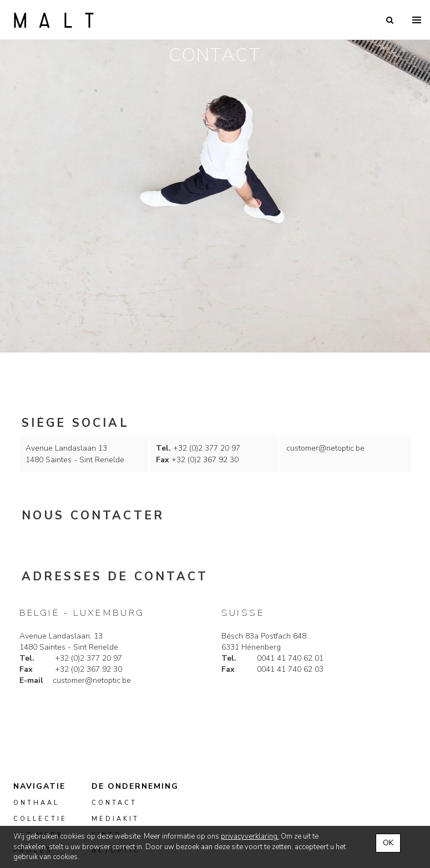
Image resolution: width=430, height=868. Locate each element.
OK (388, 843)
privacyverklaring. (250, 836)
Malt (54, 20)
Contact (114, 803)
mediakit (115, 819)
